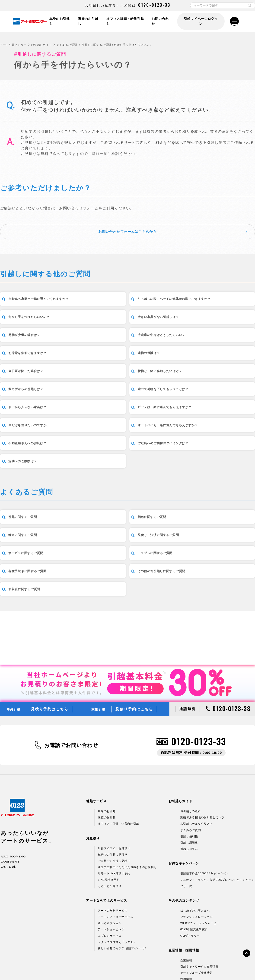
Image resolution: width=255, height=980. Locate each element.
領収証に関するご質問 (205, 572)
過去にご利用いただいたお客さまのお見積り (127, 822)
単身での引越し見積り (113, 809)
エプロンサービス (110, 890)
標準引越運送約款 (106, 967)
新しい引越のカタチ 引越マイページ (122, 903)
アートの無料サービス (113, 865)
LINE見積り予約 (109, 834)
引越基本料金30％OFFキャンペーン (204, 828)
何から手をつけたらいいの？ (211, 302)
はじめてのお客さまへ (195, 865)
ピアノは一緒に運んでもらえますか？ (128, 406)
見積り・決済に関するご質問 (37, 546)
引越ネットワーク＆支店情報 (199, 921)
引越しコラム (189, 803)
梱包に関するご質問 (116, 520)
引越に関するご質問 (29, 520)
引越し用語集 (189, 797)
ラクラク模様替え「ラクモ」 (117, 896)
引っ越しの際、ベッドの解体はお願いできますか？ (130, 302)
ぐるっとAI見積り (110, 840)
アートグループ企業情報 (197, 927)
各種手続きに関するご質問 (35, 572)
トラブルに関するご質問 (207, 546)
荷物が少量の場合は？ (118, 328)
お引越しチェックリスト (197, 778)
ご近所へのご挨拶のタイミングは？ (217, 433)
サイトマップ (221, 967)
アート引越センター (13, 45)
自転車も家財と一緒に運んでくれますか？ (43, 302)
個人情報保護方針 (34, 967)
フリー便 (186, 840)
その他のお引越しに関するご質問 (128, 572)
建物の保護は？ (112, 354)
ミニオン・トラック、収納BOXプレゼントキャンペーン (217, 834)
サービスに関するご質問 (120, 546)
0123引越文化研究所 (194, 884)
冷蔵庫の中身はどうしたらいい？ (215, 328)
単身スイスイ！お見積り (114, 803)
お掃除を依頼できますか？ (35, 354)
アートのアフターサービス (115, 871)
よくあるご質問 (67, 45)
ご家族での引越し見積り (114, 815)
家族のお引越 (107, 772)
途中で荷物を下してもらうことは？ (217, 380)
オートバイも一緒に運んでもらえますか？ (43, 432)
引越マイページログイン (200, 21)
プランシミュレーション (197, 871)
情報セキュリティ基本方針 (70, 967)
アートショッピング (111, 884)
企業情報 (186, 915)
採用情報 (186, 934)
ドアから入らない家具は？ (35, 406)
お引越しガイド (41, 45)
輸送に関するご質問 (203, 520)
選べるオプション (110, 878)
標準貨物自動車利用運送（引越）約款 (150, 967)
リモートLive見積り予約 (114, 828)
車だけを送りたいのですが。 (211, 406)
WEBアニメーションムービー (200, 878)
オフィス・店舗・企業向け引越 (118, 778)
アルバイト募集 (191, 940)
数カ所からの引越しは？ (120, 380)
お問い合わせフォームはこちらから (127, 231)
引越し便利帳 (189, 791)
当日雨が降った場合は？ (207, 354)
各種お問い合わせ (193, 967)
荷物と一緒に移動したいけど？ (39, 380)
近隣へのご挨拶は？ (29, 459)
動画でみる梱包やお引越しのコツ (202, 772)
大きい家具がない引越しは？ (37, 328)
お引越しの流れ (191, 766)
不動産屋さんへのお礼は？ (122, 433)
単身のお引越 (107, 766)
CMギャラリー (190, 890)
